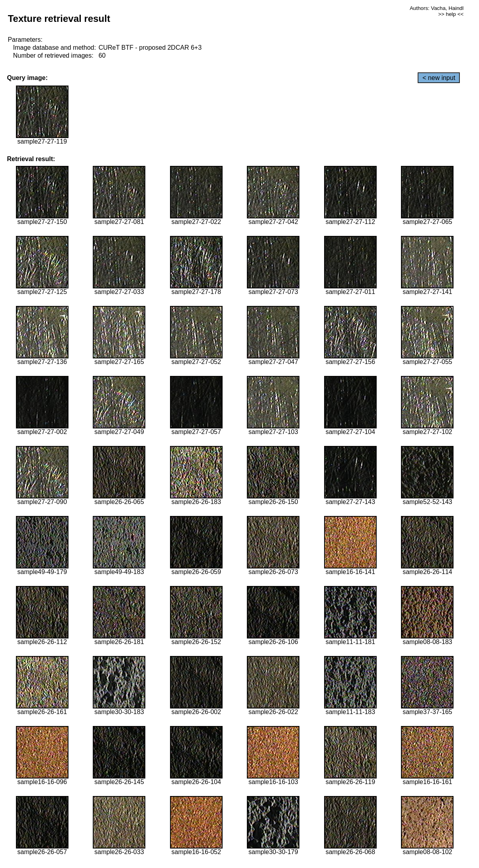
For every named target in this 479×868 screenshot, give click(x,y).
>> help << (451, 14)
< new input (439, 78)
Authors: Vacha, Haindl (437, 8)
